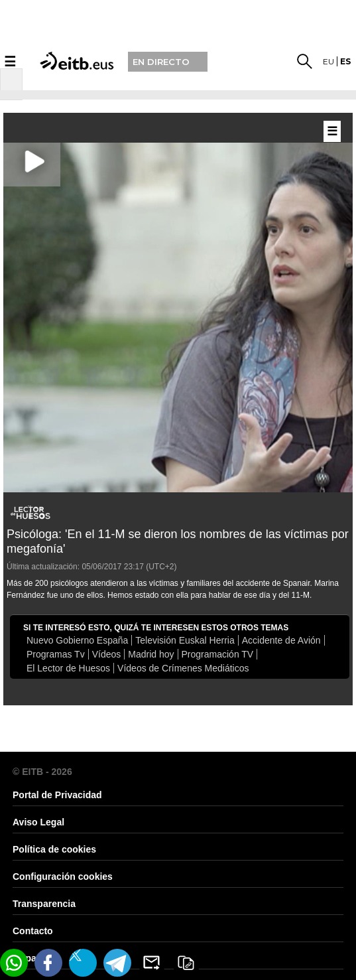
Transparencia (44, 904)
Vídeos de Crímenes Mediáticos (183, 668)
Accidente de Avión (281, 640)
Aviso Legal (38, 822)
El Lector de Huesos (68, 668)
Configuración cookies (63, 876)
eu (328, 61)
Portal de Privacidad (57, 795)
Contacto (33, 931)
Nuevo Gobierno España (77, 640)
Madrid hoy (151, 654)
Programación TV (218, 654)
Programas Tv (56, 654)
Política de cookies (54, 849)
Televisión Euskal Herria (185, 640)
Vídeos (107, 654)
